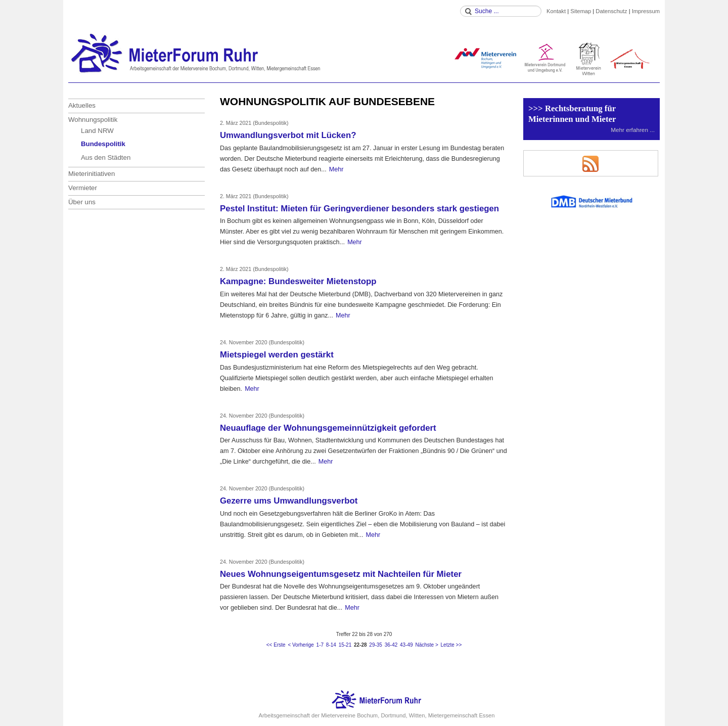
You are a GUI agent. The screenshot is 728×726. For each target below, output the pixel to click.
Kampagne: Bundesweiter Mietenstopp (298, 281)
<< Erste (276, 645)
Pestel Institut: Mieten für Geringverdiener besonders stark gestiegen (359, 209)
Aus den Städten (106, 157)
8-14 (331, 645)
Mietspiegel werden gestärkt (277, 355)
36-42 (391, 645)
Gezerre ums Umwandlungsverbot (289, 501)
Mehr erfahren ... (633, 130)
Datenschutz (611, 11)
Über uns (82, 202)
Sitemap (581, 11)
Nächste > (426, 645)
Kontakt (556, 11)
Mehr (336, 169)
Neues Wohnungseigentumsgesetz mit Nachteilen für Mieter (341, 574)
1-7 (320, 645)
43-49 (406, 645)
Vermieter (83, 188)
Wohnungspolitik (93, 120)
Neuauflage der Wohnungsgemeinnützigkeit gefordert (328, 428)
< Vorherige (301, 645)
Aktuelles (82, 105)
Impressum (646, 11)
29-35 (376, 645)
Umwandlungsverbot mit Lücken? (288, 135)
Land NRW (97, 131)
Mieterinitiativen (92, 174)
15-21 (345, 645)
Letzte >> (451, 645)
